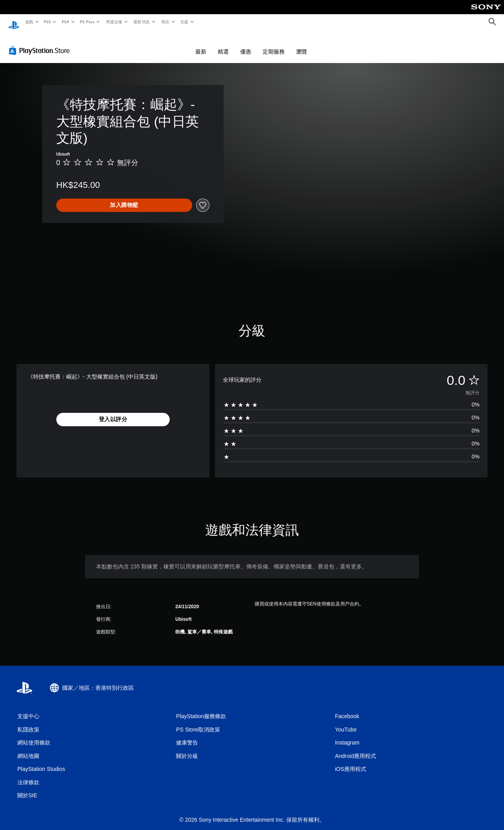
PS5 (47, 22)
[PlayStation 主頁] (14, 22)
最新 (201, 44)
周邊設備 (114, 22)
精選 (223, 44)
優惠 (246, 44)
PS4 (65, 22)
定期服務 (274, 44)
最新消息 (142, 22)
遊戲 (29, 22)
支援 (184, 22)
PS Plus (87, 22)
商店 (165, 22)
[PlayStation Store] (41, 43)
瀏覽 (302, 44)
